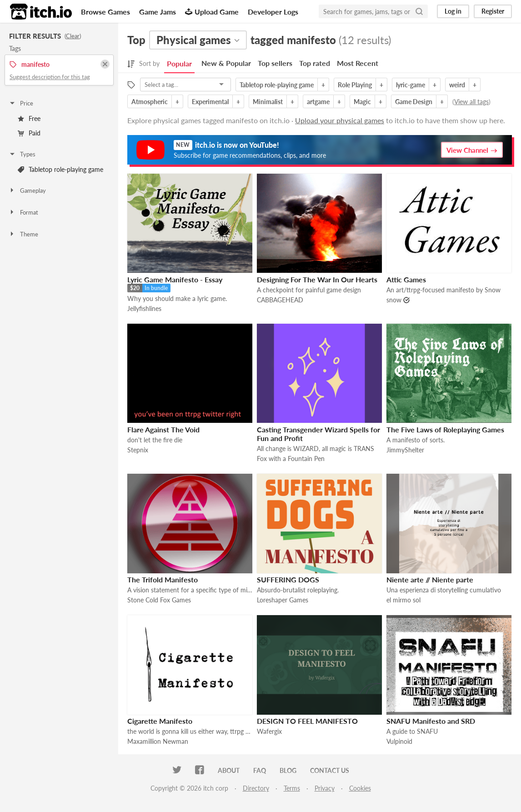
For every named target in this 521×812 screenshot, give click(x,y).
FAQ (260, 770)
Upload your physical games (340, 120)
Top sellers (275, 63)
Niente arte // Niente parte (430, 579)
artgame (318, 102)
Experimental (210, 102)
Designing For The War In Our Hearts (317, 279)
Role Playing (355, 85)
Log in (453, 11)
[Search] (419, 11)
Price (21, 103)
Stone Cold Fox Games (159, 600)
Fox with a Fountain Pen (291, 459)
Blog (288, 770)
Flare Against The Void (163, 429)
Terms (292, 788)
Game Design (414, 102)
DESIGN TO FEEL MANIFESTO (307, 721)
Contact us (330, 770)
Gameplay (27, 190)
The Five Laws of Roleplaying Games (445, 429)
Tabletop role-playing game (60, 169)
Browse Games (105, 12)
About (229, 770)
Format (23, 212)
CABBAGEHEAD (280, 300)
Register (493, 11)
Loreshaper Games (283, 600)
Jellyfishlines (144, 308)
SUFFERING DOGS (288, 579)
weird (457, 85)
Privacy (325, 788)
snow (394, 300)
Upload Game (212, 12)
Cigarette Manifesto (160, 721)
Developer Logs (273, 12)
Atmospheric (150, 102)
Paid (29, 133)
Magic (362, 102)
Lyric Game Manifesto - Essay (175, 279)
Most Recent (358, 63)
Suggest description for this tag (50, 77)
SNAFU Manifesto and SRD (431, 721)
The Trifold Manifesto (163, 579)
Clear (73, 36)
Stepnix (138, 450)
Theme (23, 234)
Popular (179, 63)
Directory (256, 788)
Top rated (315, 63)
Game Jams (158, 12)
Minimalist (268, 102)
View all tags (471, 102)
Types (22, 154)
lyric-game (411, 85)
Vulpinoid (399, 741)
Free (29, 118)
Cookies (360, 788)
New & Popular (226, 63)
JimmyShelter (405, 450)
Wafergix (269, 731)
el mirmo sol (403, 600)
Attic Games (406, 279)
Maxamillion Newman (158, 741)
